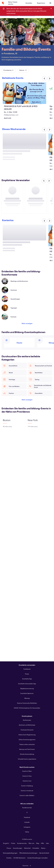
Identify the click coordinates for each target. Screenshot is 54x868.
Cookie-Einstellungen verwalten (38, 858)
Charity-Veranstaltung (27, 754)
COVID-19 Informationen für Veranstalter (27, 708)
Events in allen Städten (27, 795)
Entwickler (36, 848)
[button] (9, 70)
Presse (9, 848)
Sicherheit (27, 848)
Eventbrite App (27, 679)
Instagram (27, 827)
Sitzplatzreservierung (27, 688)
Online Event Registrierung (27, 735)
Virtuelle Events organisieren (27, 759)
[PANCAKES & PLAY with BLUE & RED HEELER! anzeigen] (24, 93)
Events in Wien (27, 771)
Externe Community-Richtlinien (27, 703)
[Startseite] (3, 3)
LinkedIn (27, 822)
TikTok (27, 832)
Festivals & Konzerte (27, 730)
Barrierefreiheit (44, 853)
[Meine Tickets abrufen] (14, 3)
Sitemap (27, 698)
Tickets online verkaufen (27, 744)
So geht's (6, 843)
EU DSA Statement (19, 858)
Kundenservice (27, 808)
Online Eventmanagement (27, 740)
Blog (38, 843)
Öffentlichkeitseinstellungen (28, 853)
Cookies (9, 858)
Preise (27, 674)
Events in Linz (27, 781)
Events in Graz (27, 776)
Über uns (31, 843)
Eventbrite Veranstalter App (27, 684)
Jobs (47, 843)
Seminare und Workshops (27, 725)
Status (43, 848)
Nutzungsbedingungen (10, 853)
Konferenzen (27, 720)
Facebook (27, 817)
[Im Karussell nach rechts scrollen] (50, 78)
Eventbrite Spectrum (27, 693)
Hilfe (42, 843)
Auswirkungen (18, 848)
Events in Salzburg (27, 786)
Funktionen (27, 669)
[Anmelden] (29, 3)
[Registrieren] (41, 3)
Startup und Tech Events (27, 749)
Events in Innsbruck (27, 791)
